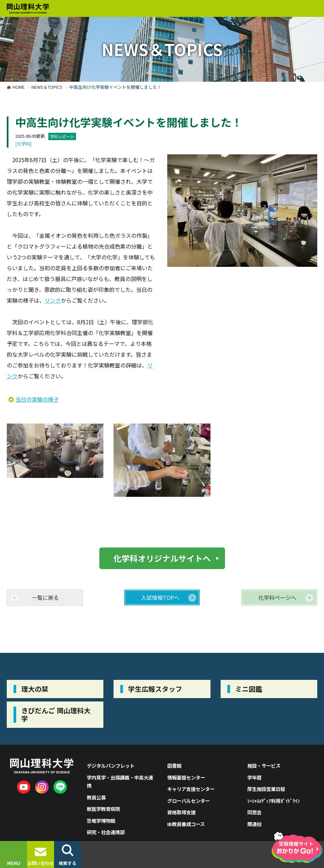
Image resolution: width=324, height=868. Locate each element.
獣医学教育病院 (103, 809)
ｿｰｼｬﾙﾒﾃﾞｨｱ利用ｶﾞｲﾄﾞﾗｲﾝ (273, 801)
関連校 (254, 824)
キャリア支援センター (191, 789)
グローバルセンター (189, 801)
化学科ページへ (277, 597)
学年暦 (254, 777)
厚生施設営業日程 (266, 789)
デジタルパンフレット (111, 765)
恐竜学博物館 (101, 821)
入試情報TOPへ (160, 597)
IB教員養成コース (186, 824)
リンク (53, 300)
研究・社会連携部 (106, 832)
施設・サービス (264, 765)
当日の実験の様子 (37, 399)
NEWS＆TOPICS (47, 87)
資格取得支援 (181, 812)
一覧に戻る (45, 597)
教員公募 (96, 797)
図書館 (174, 765)
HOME (19, 87)
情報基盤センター (186, 777)
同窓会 (254, 812)
